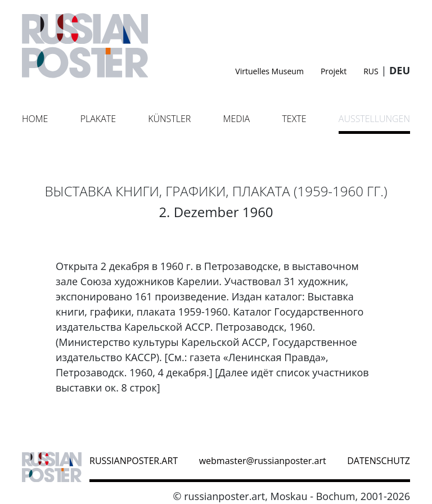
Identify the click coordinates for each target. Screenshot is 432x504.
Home (35, 119)
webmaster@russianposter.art (263, 461)
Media (237, 119)
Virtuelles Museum (269, 71)
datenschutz (379, 461)
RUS (371, 71)
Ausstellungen (374, 119)
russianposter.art (134, 461)
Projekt (334, 71)
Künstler (169, 119)
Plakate (98, 119)
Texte (294, 119)
